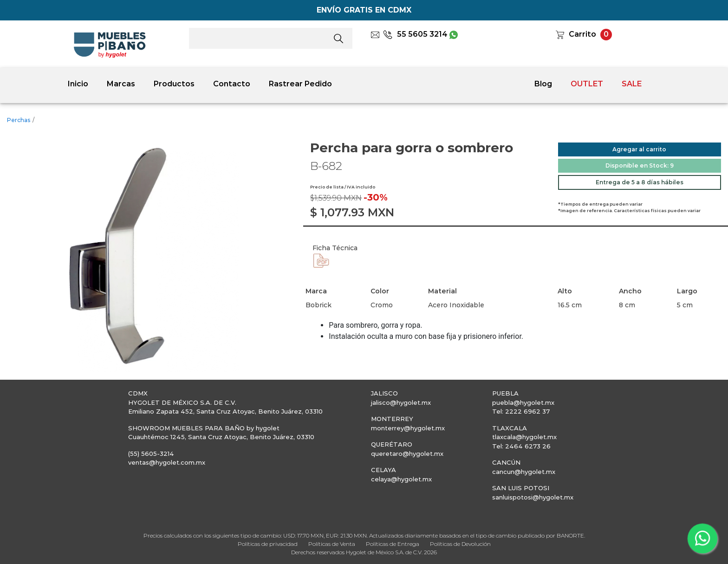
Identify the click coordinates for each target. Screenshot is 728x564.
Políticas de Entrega (393, 544)
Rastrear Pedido (300, 84)
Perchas (19, 120)
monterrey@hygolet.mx (408, 428)
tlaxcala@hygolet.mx (524, 437)
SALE (632, 84)
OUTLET (587, 84)
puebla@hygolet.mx (523, 402)
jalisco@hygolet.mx (401, 402)
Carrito (582, 34)
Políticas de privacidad (268, 544)
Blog (543, 84)
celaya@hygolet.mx (401, 479)
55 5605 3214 (415, 34)
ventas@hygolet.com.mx (167, 462)
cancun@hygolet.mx (524, 472)
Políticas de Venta (332, 544)
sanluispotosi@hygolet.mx (533, 497)
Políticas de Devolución (460, 544)
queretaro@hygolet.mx (407, 454)
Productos (174, 84)
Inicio (78, 84)
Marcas (121, 84)
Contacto (232, 84)
